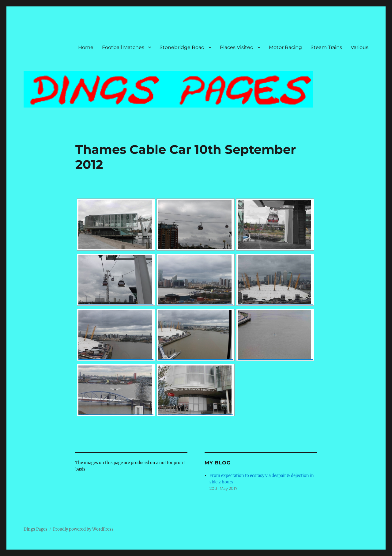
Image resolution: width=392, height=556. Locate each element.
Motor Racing (285, 47)
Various (360, 47)
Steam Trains (326, 47)
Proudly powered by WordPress (83, 529)
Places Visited (237, 47)
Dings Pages (36, 529)
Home (86, 47)
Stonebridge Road (182, 47)
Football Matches (123, 47)
